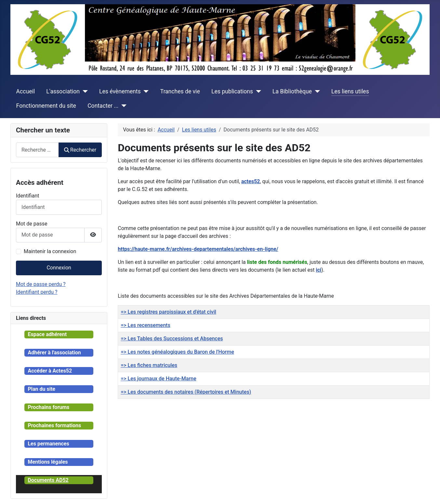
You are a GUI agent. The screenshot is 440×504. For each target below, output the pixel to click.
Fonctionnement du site (46, 106)
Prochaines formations (54, 425)
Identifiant (27, 196)
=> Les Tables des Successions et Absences (172, 339)
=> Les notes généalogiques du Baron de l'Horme (177, 352)
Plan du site (41, 389)
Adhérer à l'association (54, 353)
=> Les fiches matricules (149, 365)
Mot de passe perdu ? (41, 284)
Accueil (26, 91)
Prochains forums (48, 407)
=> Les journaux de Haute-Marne (158, 379)
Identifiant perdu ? (37, 292)
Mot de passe (32, 224)
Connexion (59, 268)
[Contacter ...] (122, 106)
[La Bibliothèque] (316, 91)
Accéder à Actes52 (50, 371)
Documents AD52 (48, 480)
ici (319, 270)
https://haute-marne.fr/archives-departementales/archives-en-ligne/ (198, 249)
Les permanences (48, 444)
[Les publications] (257, 91)
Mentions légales (48, 462)
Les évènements (120, 91)
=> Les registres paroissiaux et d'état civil (168, 312)
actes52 (251, 181)
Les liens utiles (350, 91)
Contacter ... (103, 106)
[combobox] (37, 150)
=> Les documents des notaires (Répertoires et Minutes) (186, 392)
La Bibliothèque (292, 91)
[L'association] (84, 91)
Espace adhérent (47, 334)
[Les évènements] (145, 91)
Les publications (232, 91)
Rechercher (80, 150)
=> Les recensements (145, 325)
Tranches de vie (180, 91)
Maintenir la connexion (50, 251)
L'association (63, 91)
